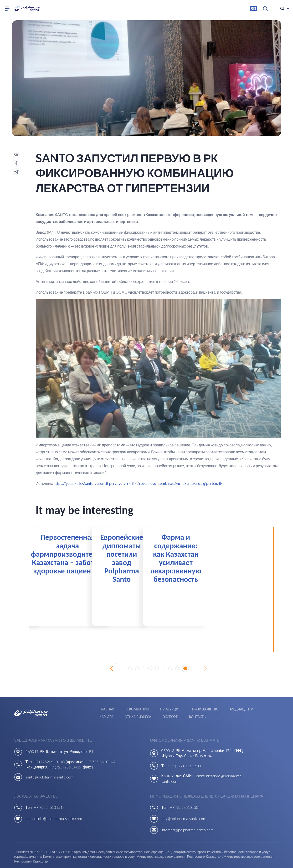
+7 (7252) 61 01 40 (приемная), (61, 741)
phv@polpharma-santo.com (184, 798)
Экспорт (67, 698)
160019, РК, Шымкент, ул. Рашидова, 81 (59, 731)
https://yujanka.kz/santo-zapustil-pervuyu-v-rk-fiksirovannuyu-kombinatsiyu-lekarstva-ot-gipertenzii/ (138, 483)
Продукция (126, 692)
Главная (66, 692)
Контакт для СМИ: (177, 756)
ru (282, 9)
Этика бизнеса (252, 692)
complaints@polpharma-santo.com (54, 798)
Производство (159, 692)
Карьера (222, 692)
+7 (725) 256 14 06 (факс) (71, 747)
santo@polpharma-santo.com (49, 757)
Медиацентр (194, 692)
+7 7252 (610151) (49, 787)
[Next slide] (206, 651)
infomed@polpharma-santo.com (188, 810)
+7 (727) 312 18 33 (185, 746)
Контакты (92, 698)
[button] (132, 651)
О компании (95, 692)
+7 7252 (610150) (185, 787)
